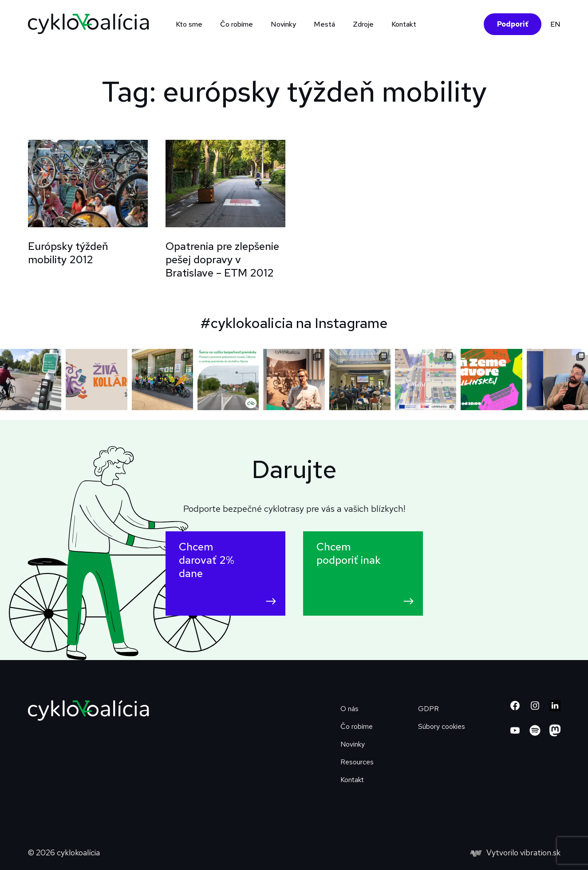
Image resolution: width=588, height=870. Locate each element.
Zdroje (363, 24)
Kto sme (189, 24)
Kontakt (404, 24)
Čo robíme (237, 24)
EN (555, 24)
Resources (357, 762)
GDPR (428, 709)
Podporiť (513, 24)
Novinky (283, 24)
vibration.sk (540, 852)
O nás (349, 709)
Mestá (324, 24)
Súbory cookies (442, 726)
